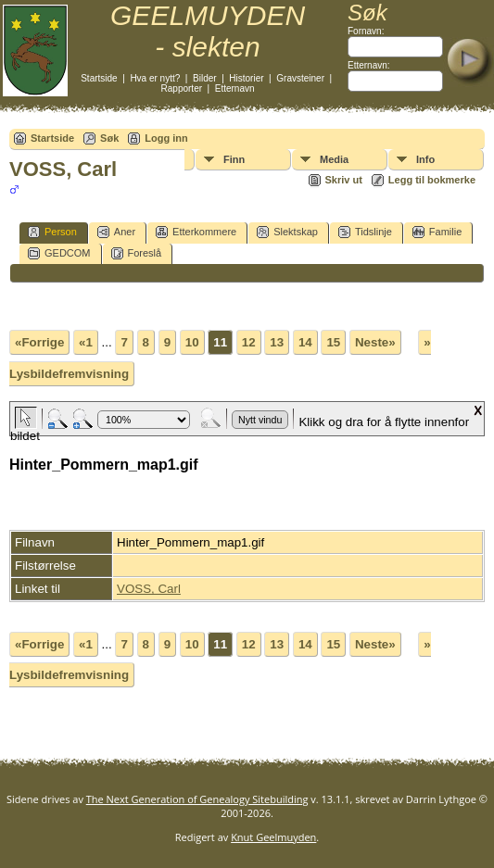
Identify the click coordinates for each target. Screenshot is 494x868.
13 (277, 342)
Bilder (205, 78)
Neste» (375, 342)
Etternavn (235, 88)
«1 (86, 342)
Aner (116, 232)
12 (249, 342)
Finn (234, 159)
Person (52, 232)
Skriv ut (344, 180)
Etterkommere (196, 232)
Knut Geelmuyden (273, 837)
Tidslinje (365, 232)
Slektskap (287, 232)
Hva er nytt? (155, 78)
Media (334, 159)
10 (192, 342)
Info (425, 159)
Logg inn (166, 138)
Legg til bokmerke (432, 180)
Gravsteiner (300, 78)
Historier (246, 78)
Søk (109, 138)
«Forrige (39, 342)
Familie (437, 232)
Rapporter (182, 88)
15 (333, 342)
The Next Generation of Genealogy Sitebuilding (197, 799)
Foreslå (137, 253)
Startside (99, 78)
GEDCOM (59, 253)
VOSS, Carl (149, 589)
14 (305, 342)
